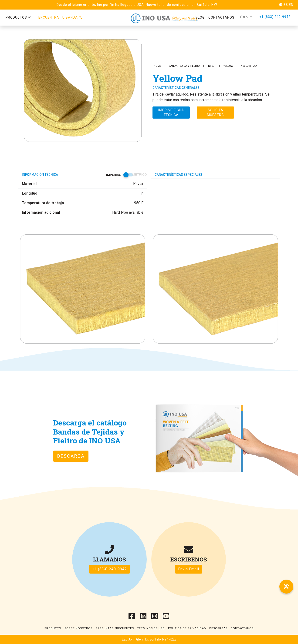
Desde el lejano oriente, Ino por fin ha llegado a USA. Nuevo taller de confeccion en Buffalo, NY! (137, 5)
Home (157, 66)
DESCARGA (71, 456)
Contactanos (221, 17)
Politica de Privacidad (187, 628)
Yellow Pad (249, 66)
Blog (200, 17)
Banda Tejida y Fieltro (184, 66)
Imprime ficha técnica (171, 112)
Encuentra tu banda (60, 17)
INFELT (212, 66)
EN (291, 5)
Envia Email (189, 569)
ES (286, 5)
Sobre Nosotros (78, 628)
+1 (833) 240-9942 (275, 17)
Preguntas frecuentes (115, 628)
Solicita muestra (215, 112)
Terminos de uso (151, 628)
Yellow (228, 66)
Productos (18, 17)
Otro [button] (245, 17)
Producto (53, 628)
